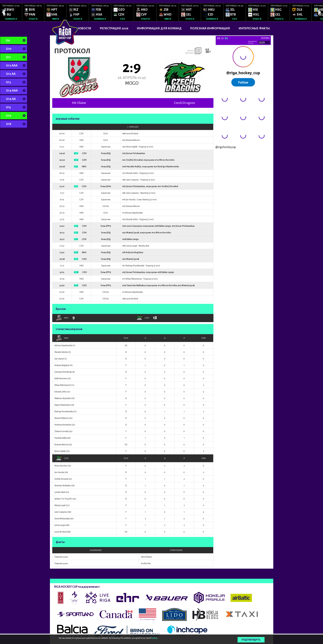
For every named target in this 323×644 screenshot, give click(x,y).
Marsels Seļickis (61, 352)
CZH (62, 458)
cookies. (155, 638)
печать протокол (189, 52)
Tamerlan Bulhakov (136, 285)
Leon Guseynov (132, 180)
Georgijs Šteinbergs (63, 372)
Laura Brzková (132, 133)
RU (226, 38)
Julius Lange (165, 226)
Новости (84, 28)
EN (219, 38)
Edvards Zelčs (132, 173)
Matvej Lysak (133, 233)
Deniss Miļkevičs (61, 418)
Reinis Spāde (132, 147)
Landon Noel (60, 492)
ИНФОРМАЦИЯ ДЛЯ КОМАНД (159, 28)
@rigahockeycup (226, 147)
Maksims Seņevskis (63, 398)
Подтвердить (251, 640)
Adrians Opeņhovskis (134, 213)
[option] (11, 12)
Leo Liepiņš (59, 359)
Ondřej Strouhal (134, 160)
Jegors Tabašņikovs (62, 405)
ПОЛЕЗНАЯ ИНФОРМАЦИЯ (210, 28)
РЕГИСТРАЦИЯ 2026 (114, 28)
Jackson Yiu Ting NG (63, 499)
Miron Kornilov (167, 160)
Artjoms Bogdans (134, 252)
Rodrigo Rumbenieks (168, 166)
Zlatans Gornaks (61, 431)
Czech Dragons (184, 103)
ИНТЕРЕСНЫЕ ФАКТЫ (254, 28)
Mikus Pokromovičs (134, 279)
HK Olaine (79, 103)
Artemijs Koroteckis (63, 425)
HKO (62, 338)
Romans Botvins (133, 140)
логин (265, 38)
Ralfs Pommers (61, 378)
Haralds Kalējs (134, 166)
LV (222, 38)
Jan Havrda (131, 200)
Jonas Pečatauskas (136, 153)
